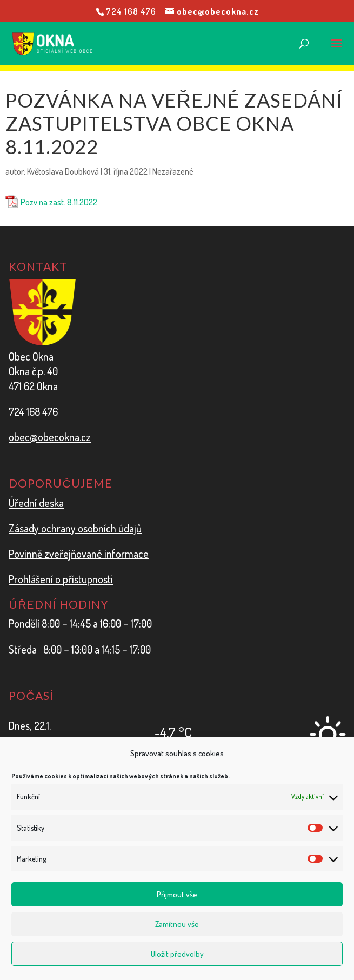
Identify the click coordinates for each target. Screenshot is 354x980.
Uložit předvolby (177, 954)
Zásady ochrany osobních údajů (75, 528)
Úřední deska (36, 503)
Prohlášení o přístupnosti (61, 579)
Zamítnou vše (177, 924)
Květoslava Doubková (63, 171)
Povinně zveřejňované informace (79, 554)
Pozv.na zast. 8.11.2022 (59, 202)
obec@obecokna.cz (50, 437)
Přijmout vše (177, 894)
